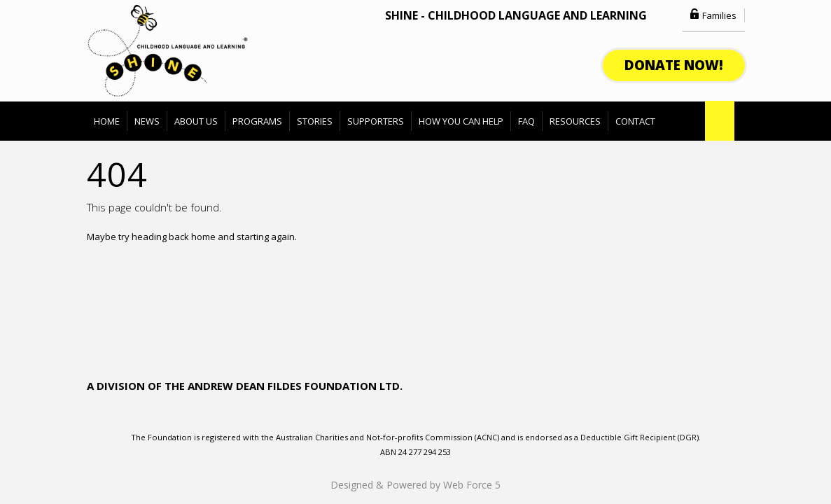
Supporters (376, 121)
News (147, 121)
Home (107, 121)
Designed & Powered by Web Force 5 (415, 485)
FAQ (526, 121)
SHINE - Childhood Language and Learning (516, 15)
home (203, 237)
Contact (635, 121)
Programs (257, 121)
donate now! (674, 65)
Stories (315, 121)
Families (719, 15)
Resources (575, 121)
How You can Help (461, 121)
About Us (196, 121)
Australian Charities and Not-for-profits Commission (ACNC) (389, 437)
